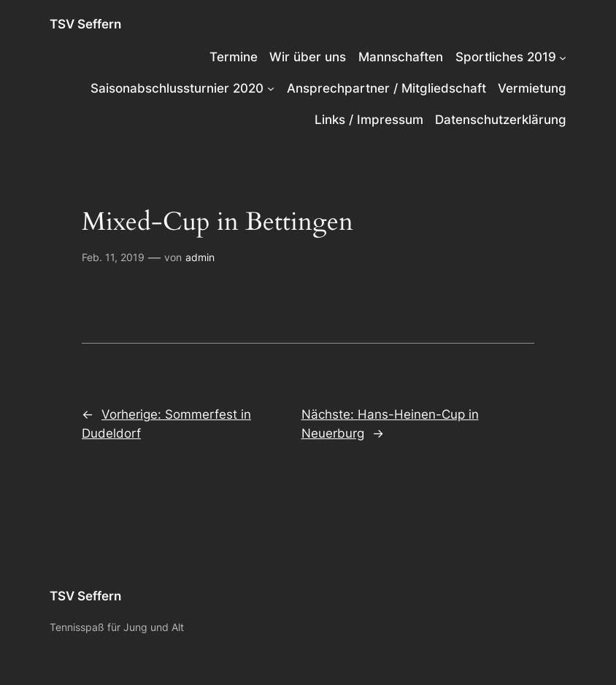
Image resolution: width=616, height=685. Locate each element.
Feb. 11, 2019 (113, 257)
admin (200, 257)
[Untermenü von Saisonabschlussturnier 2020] (271, 88)
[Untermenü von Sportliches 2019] (563, 57)
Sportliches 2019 (506, 57)
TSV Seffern (85, 24)
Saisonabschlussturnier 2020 (177, 88)
